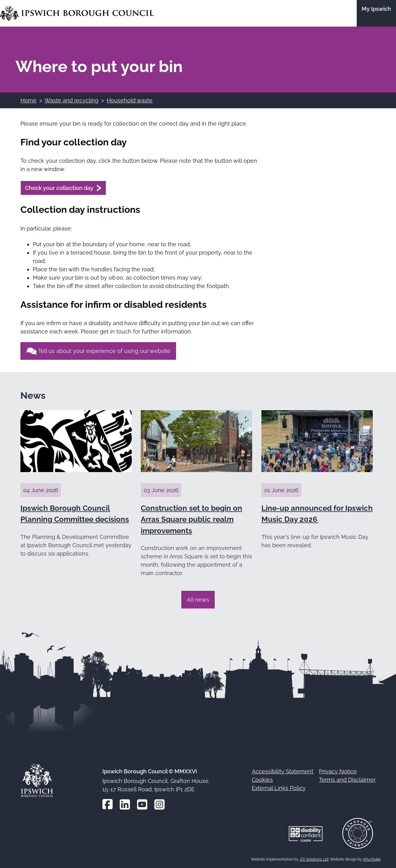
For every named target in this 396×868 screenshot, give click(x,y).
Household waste (130, 100)
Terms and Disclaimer (347, 780)
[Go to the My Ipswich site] (376, 13)
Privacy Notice (338, 771)
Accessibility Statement (283, 771)
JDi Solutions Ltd (314, 859)
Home (28, 100)
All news (198, 600)
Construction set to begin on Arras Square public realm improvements (192, 519)
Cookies (262, 780)
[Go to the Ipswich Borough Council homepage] (77, 13)
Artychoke (372, 859)
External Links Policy (279, 788)
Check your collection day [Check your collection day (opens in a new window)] (59, 188)
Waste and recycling (71, 100)
